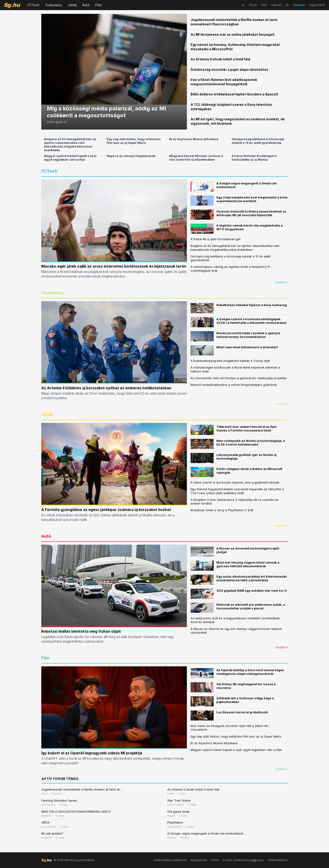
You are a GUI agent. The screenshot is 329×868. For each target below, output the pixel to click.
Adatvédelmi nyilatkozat (170, 860)
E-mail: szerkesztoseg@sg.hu (244, 860)
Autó (86, 5)
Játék (72, 5)
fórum (253, 5)
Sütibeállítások (278, 860)
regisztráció (317, 5)
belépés (299, 5)
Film (99, 5)
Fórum (215, 860)
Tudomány (54, 5)
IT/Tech (33, 5)
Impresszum (199, 860)
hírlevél (276, 5)
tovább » (282, 282)
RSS (264, 5)
